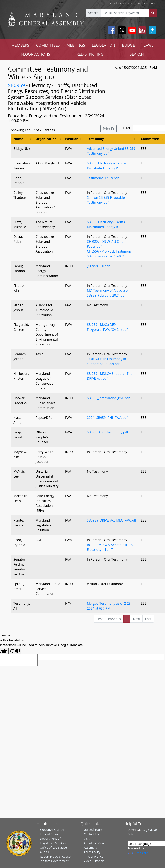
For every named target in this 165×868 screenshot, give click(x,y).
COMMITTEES (48, 45)
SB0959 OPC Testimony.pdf (108, 432)
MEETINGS (76, 45)
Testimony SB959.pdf (103, 178)
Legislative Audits (147, 3)
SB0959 (16, 85)
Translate (138, 853)
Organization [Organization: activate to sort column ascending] (46, 139)
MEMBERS (20, 45)
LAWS (149, 45)
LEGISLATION (104, 45)
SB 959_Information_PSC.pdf (108, 398)
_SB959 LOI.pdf (98, 266)
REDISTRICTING (90, 54)
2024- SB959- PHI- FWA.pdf (107, 418)
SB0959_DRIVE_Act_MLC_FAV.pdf (112, 520)
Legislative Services (121, 3)
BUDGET (129, 45)
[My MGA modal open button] (141, 30)
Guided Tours (93, 829)
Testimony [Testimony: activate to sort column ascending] (96, 139)
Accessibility (92, 852)
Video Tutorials (94, 861)
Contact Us (91, 834)
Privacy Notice (93, 856)
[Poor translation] (15, 651)
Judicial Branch (50, 834)
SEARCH (137, 54)
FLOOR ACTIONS (36, 54)
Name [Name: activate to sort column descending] (18, 139)
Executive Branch (52, 829)
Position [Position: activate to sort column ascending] (72, 139)
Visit (87, 838)
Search (93, 13)
